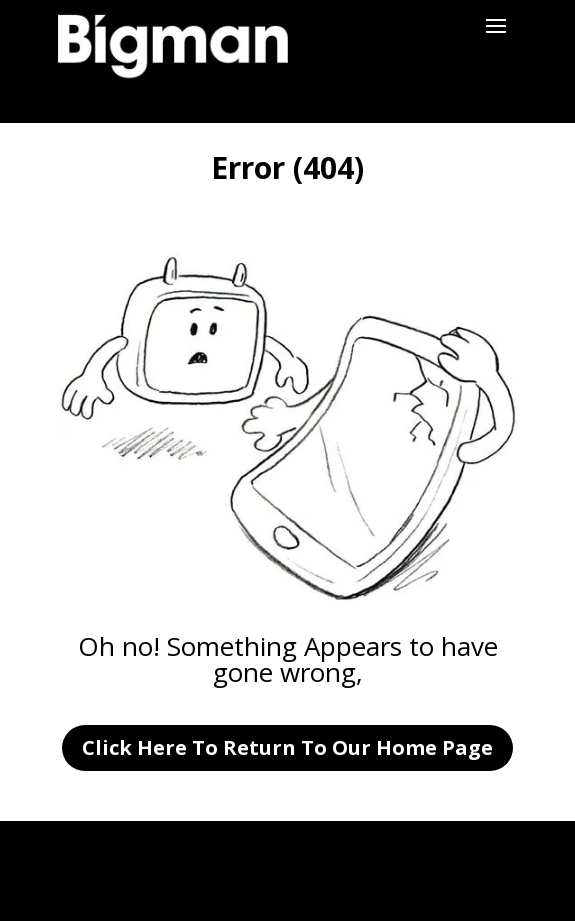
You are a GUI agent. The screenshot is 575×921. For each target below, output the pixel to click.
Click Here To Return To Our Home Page (287, 747)
